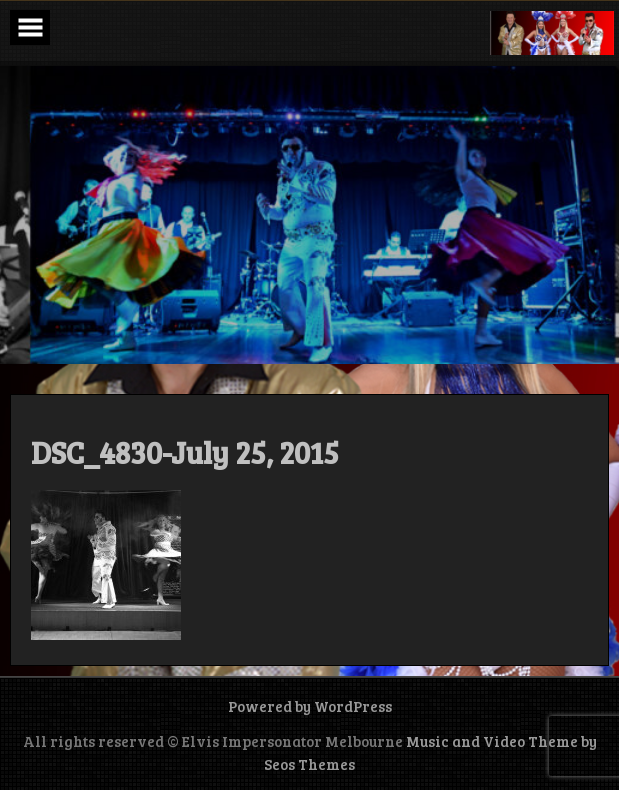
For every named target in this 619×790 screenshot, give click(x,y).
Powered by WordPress (310, 706)
